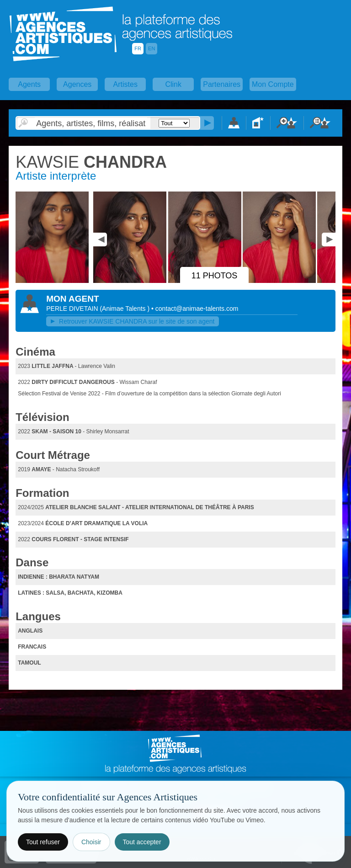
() (125, 309)
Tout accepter (142, 842)
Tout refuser (43, 842)
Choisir (91, 842)
